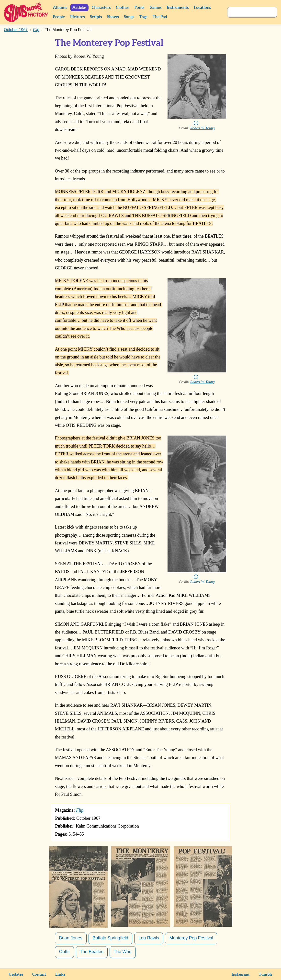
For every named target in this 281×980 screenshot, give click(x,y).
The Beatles (92, 952)
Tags (143, 17)
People (59, 17)
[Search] (247, 12)
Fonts (139, 8)
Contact (39, 974)
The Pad (160, 17)
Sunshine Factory (26, 12)
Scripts (96, 17)
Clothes (123, 8)
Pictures (77, 17)
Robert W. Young (202, 128)
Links (60, 974)
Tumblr (266, 974)
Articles (79, 8)
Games (156, 8)
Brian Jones (71, 938)
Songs (129, 17)
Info (196, 123)
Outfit (64, 952)
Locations (202, 8)
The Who (123, 952)
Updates (16, 974)
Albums (60, 8)
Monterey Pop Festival (191, 938)
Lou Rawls (149, 938)
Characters (101, 8)
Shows (113, 17)
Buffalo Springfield (111, 938)
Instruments (178, 8)
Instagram (241, 974)
